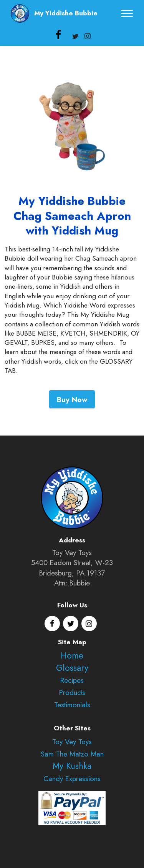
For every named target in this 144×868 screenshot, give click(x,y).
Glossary (72, 668)
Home (72, 655)
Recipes (72, 680)
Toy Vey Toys (72, 742)
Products (72, 693)
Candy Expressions (72, 779)
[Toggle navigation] (127, 13)
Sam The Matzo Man (72, 754)
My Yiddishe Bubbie (66, 13)
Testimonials (72, 705)
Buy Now (72, 399)
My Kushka (72, 766)
